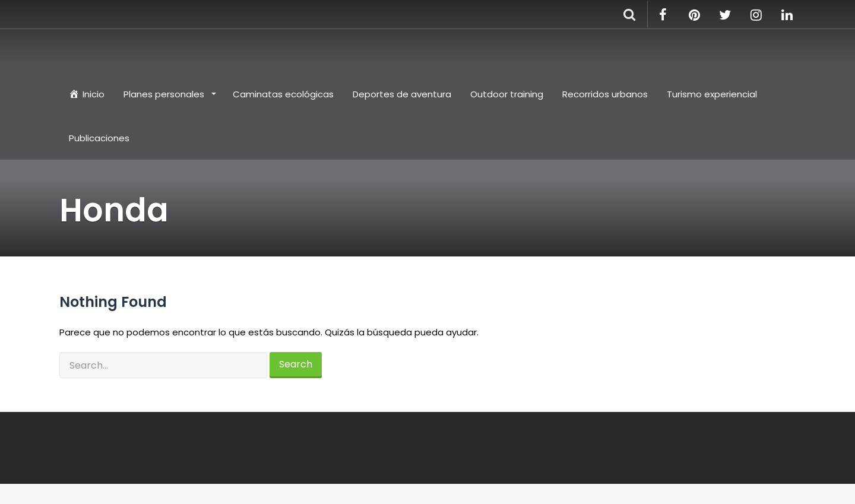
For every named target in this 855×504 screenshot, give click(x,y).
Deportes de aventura (402, 94)
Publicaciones (99, 138)
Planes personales (165, 94)
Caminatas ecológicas (283, 94)
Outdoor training (507, 94)
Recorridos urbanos (605, 94)
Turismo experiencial (712, 94)
